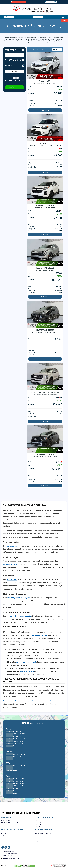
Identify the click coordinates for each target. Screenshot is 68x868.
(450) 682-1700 (15, 87)
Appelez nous (38, 17)
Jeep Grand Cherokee (7, 839)
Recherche (15, 71)
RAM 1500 (4, 833)
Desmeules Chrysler (39, 635)
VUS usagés (12, 579)
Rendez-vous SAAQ (51, 2)
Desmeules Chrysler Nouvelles (43, 833)
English (65, 21)
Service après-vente (7, 820)
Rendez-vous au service (18, 2)
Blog (37, 841)
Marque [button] (8, 66)
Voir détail (45, 110)
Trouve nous (9, 17)
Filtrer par (57, 50)
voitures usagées (14, 546)
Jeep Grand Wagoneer (7, 841)
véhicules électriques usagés (19, 616)
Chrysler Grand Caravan (8, 835)
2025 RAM (38, 826)
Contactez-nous (40, 835)
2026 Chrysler (39, 822)
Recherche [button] (10, 50)
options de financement (26, 662)
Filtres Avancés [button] (13, 60)
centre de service (26, 671)
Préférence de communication (43, 837)
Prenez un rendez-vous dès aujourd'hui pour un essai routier (28, 701)
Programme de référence (42, 843)
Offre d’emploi (39, 839)
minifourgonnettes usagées (19, 598)
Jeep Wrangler (5, 837)
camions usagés (10, 564)
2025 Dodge (39, 820)
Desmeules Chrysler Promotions (10, 822)
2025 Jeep (38, 824)
